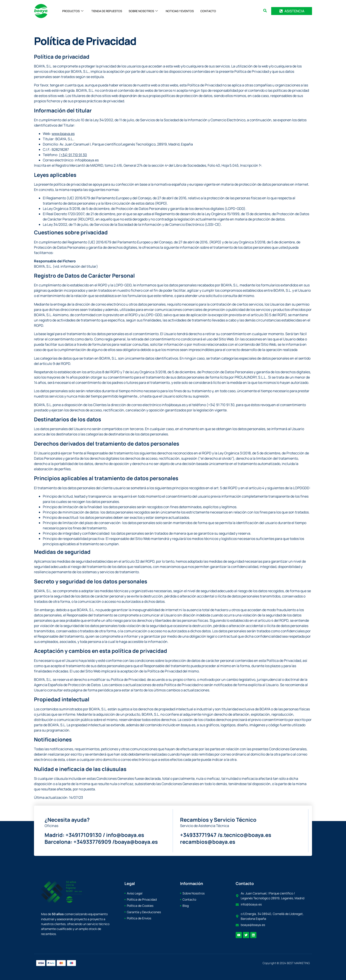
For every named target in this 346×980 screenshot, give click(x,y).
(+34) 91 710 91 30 (73, 155)
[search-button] (265, 11)
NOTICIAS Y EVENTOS (180, 11)
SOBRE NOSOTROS (143, 11)
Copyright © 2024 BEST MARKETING (286, 963)
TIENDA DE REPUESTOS (107, 11)
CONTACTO (208, 11)
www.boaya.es (63, 134)
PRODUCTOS (73, 11)
